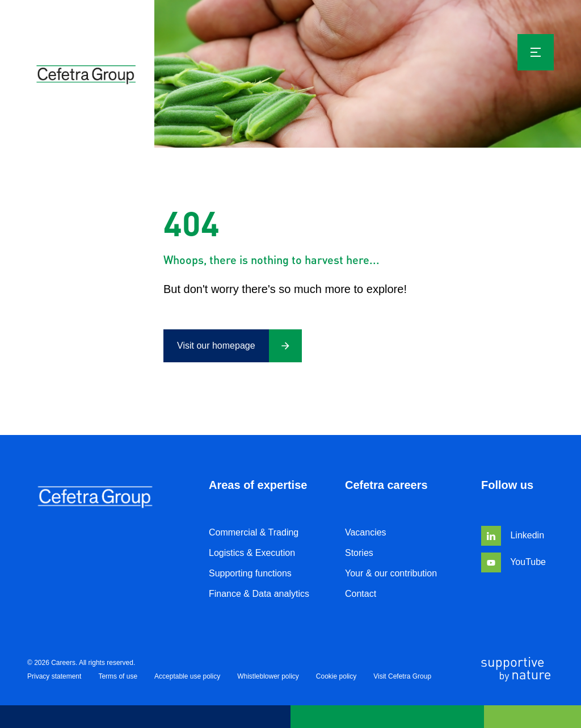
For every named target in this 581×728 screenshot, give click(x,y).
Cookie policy (336, 676)
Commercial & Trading (254, 532)
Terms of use (118, 676)
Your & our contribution (391, 573)
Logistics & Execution (252, 553)
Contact (361, 594)
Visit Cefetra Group (402, 676)
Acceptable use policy (187, 676)
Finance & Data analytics (259, 594)
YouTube (513, 562)
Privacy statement (54, 676)
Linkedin (513, 535)
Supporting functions (250, 573)
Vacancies (366, 532)
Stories (359, 553)
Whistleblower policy (268, 676)
